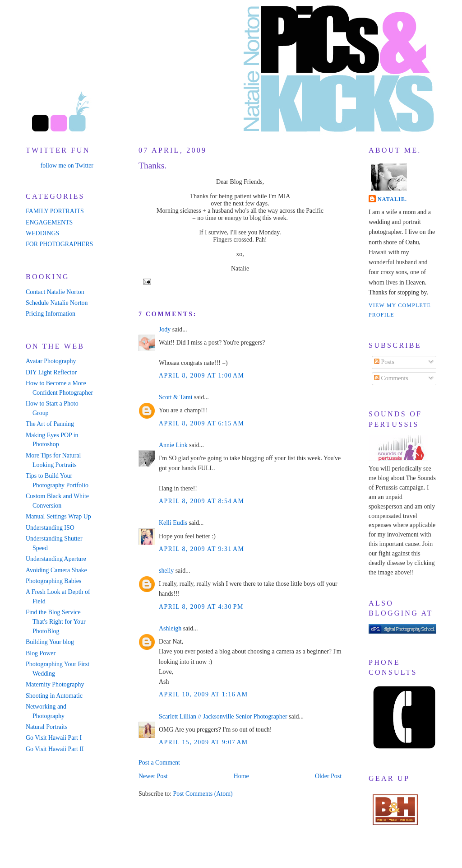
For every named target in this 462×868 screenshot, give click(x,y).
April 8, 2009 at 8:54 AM (201, 501)
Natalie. (392, 199)
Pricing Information (51, 314)
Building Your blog (50, 642)
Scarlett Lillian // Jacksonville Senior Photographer (223, 716)
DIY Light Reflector (51, 372)
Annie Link (173, 445)
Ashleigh (170, 628)
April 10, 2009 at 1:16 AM (203, 694)
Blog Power (41, 653)
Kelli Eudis (173, 523)
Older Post (328, 776)
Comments (391, 378)
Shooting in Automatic (54, 696)
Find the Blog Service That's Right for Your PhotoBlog (56, 622)
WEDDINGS (42, 233)
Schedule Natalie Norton (57, 303)
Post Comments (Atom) (203, 794)
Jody (165, 329)
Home (241, 776)
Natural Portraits (46, 727)
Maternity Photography (55, 684)
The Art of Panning (50, 424)
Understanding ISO (50, 528)
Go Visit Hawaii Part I (54, 738)
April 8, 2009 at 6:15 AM (201, 423)
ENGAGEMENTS (49, 222)
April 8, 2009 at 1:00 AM (201, 376)
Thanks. (152, 166)
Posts (384, 362)
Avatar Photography (51, 361)
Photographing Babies (53, 581)
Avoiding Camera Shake (56, 570)
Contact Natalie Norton (55, 292)
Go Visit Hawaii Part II (55, 749)
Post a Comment (159, 763)
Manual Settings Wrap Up (58, 516)
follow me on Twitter (67, 166)
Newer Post (153, 776)
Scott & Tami (176, 397)
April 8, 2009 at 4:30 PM (201, 607)
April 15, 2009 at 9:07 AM (203, 742)
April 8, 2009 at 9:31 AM (201, 549)
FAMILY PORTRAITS (55, 211)
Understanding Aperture (56, 559)
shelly (166, 571)
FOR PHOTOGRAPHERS (59, 244)
